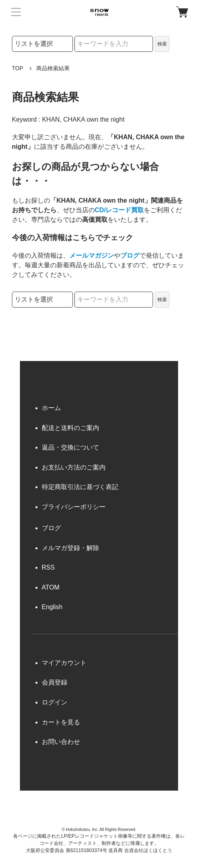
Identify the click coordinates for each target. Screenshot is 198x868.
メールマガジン (92, 255)
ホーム (51, 408)
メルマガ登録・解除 (71, 548)
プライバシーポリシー (74, 507)
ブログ (130, 255)
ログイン (55, 702)
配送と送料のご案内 (71, 428)
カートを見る (61, 722)
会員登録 (55, 682)
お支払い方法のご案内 (74, 467)
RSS (48, 567)
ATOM (51, 587)
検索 (162, 44)
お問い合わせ (61, 742)
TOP (18, 68)
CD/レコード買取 (120, 210)
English (52, 607)
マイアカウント (64, 663)
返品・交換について (71, 447)
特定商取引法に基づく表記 (80, 487)
